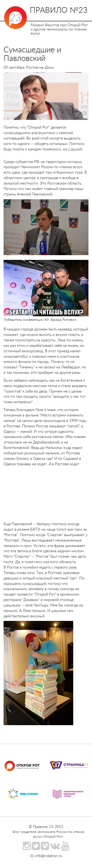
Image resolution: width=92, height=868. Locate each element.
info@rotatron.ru (46, 856)
